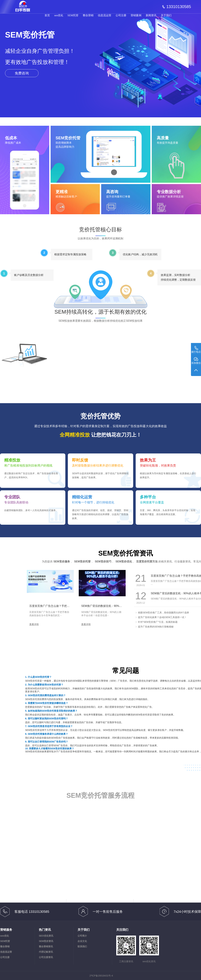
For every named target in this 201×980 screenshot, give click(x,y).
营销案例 (136, 15)
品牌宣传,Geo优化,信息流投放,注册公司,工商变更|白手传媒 (25, 5)
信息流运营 (105, 15)
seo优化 (59, 15)
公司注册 (121, 15)
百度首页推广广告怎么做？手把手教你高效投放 (57, 606)
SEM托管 (73, 15)
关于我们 (166, 15)
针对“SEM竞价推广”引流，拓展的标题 (158, 622)
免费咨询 (22, 73)
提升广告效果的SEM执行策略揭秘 (156, 627)
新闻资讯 (151, 15)
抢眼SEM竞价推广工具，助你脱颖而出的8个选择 (163, 613)
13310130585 (179, 7)
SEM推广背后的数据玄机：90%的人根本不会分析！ (112, 606)
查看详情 (34, 624)
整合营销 (88, 15)
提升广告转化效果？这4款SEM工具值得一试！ (162, 617)
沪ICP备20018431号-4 (101, 976)
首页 (47, 15)
